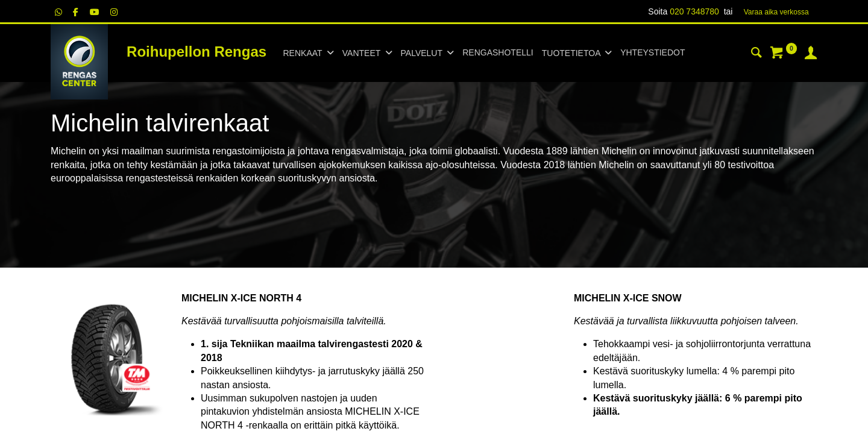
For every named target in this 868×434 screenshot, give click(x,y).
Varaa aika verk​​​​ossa (776, 12)
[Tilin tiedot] (811, 54)
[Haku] (756, 54)
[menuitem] (498, 53)
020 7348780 (694, 11)
